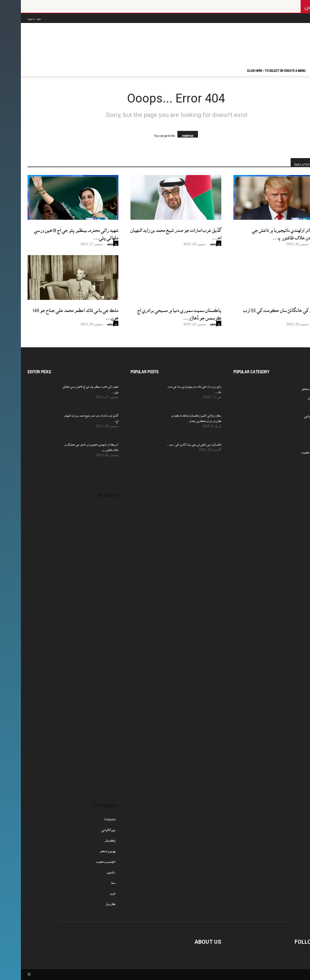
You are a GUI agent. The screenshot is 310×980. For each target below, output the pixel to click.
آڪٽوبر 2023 (90, 743)
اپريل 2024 (91, 689)
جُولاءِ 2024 (91, 661)
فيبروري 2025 (89, 598)
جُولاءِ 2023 (91, 770)
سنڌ (92, 881)
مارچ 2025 (91, 589)
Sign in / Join (13, 18)
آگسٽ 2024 (90, 652)
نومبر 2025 (91, 516)
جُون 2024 (92, 670)
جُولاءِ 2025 (91, 553)
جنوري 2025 (90, 607)
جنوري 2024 (90, 716)
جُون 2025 (92, 562)
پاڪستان (89, 839)
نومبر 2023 (91, 734)
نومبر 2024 (91, 625)
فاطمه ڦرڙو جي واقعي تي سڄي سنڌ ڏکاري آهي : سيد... (173, 443)
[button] (296, 70)
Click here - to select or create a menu (255, 69)
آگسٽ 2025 (90, 544)
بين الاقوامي (87, 828)
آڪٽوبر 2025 (90, 525)
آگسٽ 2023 (90, 761)
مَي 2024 (92, 680)
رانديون (90, 870)
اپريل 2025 (91, 580)
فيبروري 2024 (89, 707)
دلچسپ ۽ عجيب (85, 860)
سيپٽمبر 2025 (89, 534)
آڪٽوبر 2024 (89, 634)
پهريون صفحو (87, 849)
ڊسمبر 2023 (91, 725)
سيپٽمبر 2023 (89, 752)
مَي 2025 (92, 571)
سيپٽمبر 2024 (89, 643)
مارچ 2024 (91, 698)
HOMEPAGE (167, 134)
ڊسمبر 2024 (90, 616)
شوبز (92, 891)
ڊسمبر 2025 (91, 507)
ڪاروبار (89, 902)
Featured (89, 817)
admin (89, 243)
